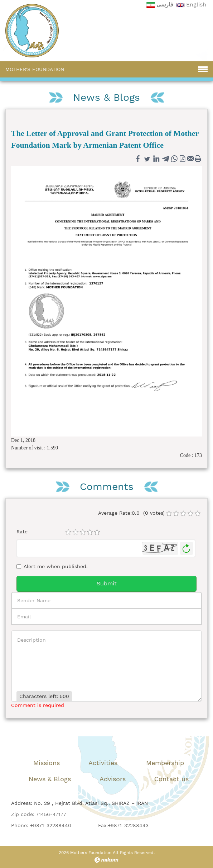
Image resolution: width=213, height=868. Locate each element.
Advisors (113, 779)
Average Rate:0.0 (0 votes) (131, 513)
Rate (22, 532)
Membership (165, 763)
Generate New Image (187, 549)
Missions (47, 763)
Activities (103, 763)
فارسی (165, 4)
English (196, 4)
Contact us (171, 779)
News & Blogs (50, 779)
